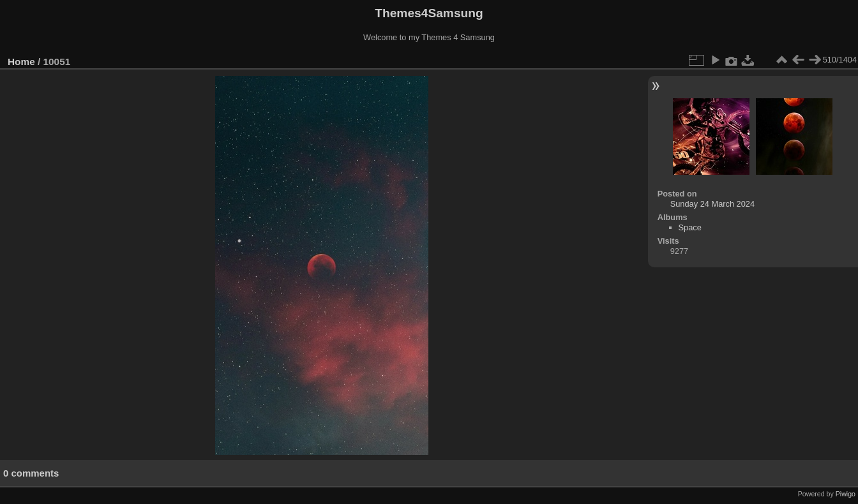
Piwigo (846, 494)
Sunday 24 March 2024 (712, 204)
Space (690, 227)
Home (21, 62)
